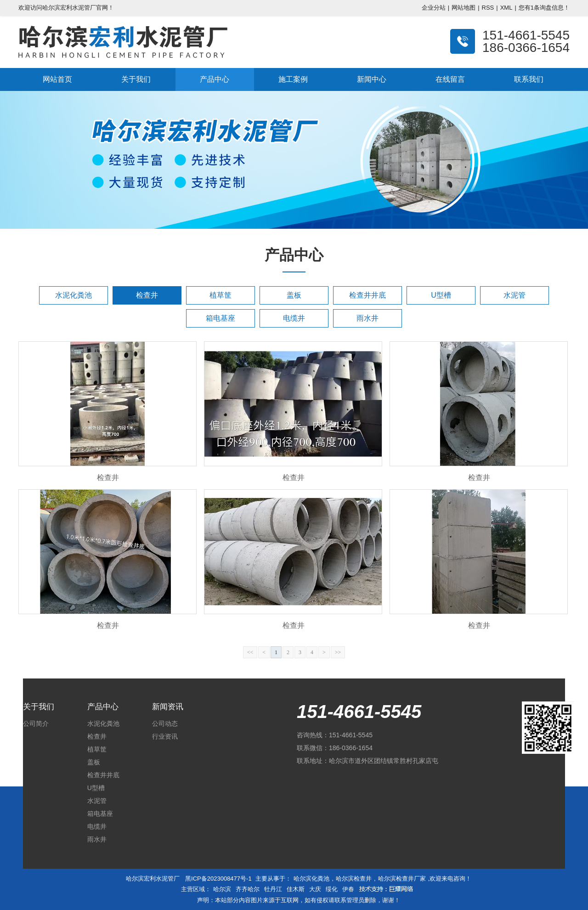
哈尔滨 (222, 889)
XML (506, 8)
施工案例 (293, 79)
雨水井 (367, 318)
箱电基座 (220, 318)
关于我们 (136, 79)
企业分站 (434, 8)
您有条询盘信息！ (544, 8)
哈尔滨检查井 (354, 879)
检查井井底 (367, 295)
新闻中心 (372, 79)
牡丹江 (273, 889)
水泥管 (514, 295)
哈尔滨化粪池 (311, 879)
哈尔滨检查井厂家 (402, 879)
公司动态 (165, 723)
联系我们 (529, 79)
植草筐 (220, 295)
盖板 (294, 295)
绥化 (332, 889)
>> (338, 652)
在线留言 (450, 79)
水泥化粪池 (73, 295)
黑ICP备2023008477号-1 (218, 879)
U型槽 (441, 295)
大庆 (315, 889)
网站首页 (57, 79)
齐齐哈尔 (248, 889)
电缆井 (294, 318)
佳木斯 (296, 889)
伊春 (348, 889)
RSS (488, 8)
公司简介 (36, 723)
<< (250, 652)
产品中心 (215, 79)
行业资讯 (165, 736)
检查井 (147, 295)
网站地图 (464, 8)
